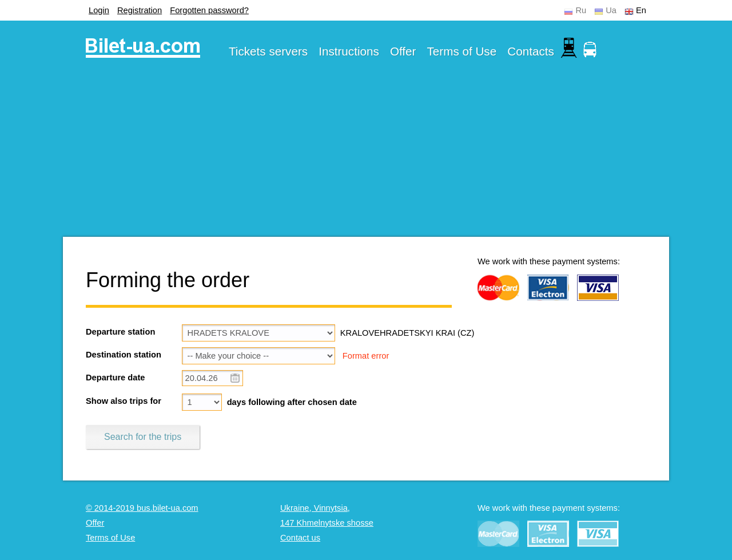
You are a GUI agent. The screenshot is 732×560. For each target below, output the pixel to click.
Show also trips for (124, 401)
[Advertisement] (366, 157)
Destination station (124, 355)
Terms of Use (462, 51)
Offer (403, 51)
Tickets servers (268, 51)
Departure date (115, 378)
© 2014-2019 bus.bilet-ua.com (142, 508)
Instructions (349, 51)
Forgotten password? (209, 10)
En (641, 10)
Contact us (300, 538)
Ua (611, 10)
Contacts (531, 51)
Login (99, 10)
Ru (581, 10)
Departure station (120, 332)
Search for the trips (143, 437)
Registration (140, 10)
